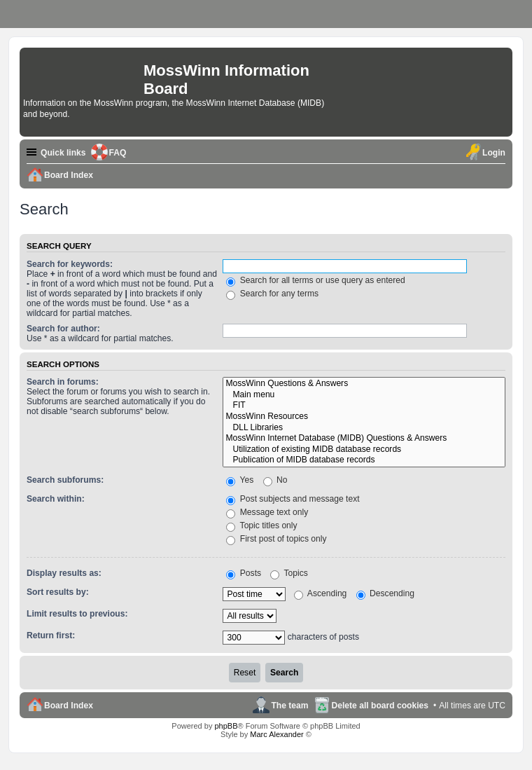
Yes (240, 480)
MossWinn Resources (364, 417)
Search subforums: (65, 480)
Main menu (364, 395)
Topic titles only (261, 525)
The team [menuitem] (289, 706)
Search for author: (63, 329)
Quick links (63, 153)
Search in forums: (63, 382)
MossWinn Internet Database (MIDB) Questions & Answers (364, 439)
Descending (385, 593)
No (275, 480)
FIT (364, 406)
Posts (244, 573)
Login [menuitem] (494, 153)
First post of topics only (276, 539)
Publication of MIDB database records (364, 460)
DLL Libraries (364, 428)
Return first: (51, 635)
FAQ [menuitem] (118, 153)
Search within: (56, 499)
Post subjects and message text (293, 499)
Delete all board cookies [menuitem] (380, 706)
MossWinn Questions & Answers (364, 384)
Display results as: (64, 573)
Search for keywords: (70, 264)
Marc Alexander (276, 734)
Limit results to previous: (77, 614)
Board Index (69, 706)
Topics (289, 573)
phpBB (226, 726)
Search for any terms (272, 294)
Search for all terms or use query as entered (315, 280)
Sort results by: (58, 592)
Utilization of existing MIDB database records (364, 450)
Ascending (320, 593)
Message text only (267, 512)
